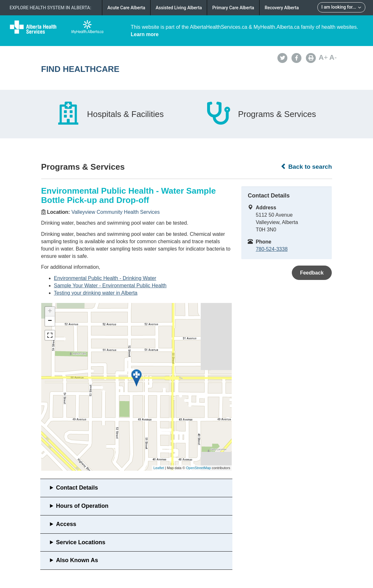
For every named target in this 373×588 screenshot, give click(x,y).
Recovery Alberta (282, 8)
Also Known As (77, 560)
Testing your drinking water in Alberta (96, 293)
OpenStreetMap (198, 468)
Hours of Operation (82, 506)
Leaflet (159, 468)
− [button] (50, 321)
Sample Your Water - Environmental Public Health (110, 286)
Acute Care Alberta (126, 8)
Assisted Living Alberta (179, 8)
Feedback (312, 273)
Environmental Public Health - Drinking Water (105, 278)
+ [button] (50, 312)
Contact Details (77, 488)
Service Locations (81, 542)
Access (66, 524)
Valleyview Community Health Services (115, 212)
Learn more (145, 34)
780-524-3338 (272, 249)
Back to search (306, 166)
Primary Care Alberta (233, 8)
